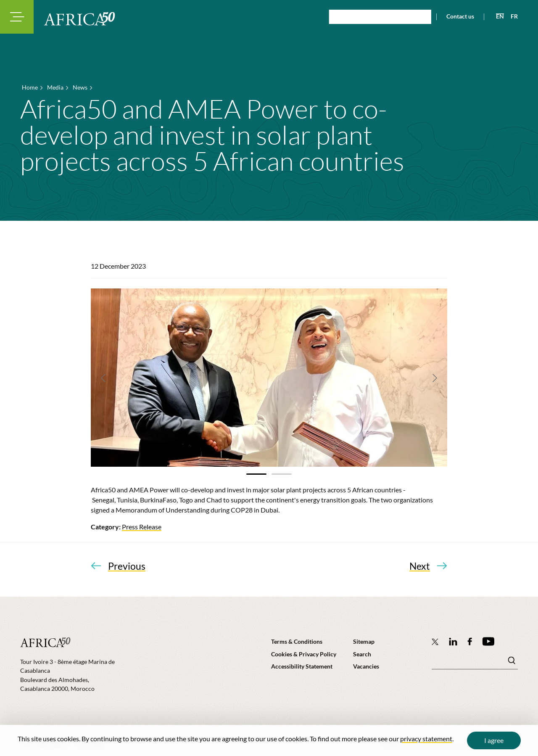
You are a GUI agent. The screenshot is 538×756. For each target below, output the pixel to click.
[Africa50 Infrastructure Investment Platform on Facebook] (470, 641)
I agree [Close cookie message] (494, 740)
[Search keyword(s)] (475, 663)
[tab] (256, 474)
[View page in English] (497, 16)
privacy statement (426, 739)
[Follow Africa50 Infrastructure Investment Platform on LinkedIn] (453, 641)
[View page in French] (511, 16)
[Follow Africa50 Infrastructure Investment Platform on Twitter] (435, 642)
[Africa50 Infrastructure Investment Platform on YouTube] (488, 641)
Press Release (142, 527)
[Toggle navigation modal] (17, 17)
